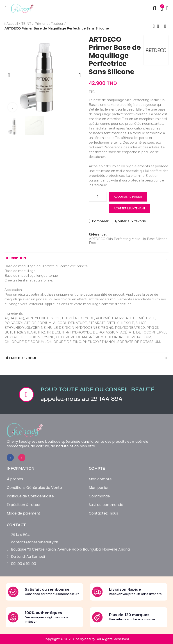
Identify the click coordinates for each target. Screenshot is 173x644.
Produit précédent (154, 26)
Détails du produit (21, 358)
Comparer (100, 221)
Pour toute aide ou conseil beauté (97, 389)
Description (15, 258)
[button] (9, 75)
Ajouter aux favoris (130, 221)
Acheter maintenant (130, 208)
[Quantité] (98, 197)
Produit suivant (165, 26)
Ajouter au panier (128, 197)
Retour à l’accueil (159, 26)
